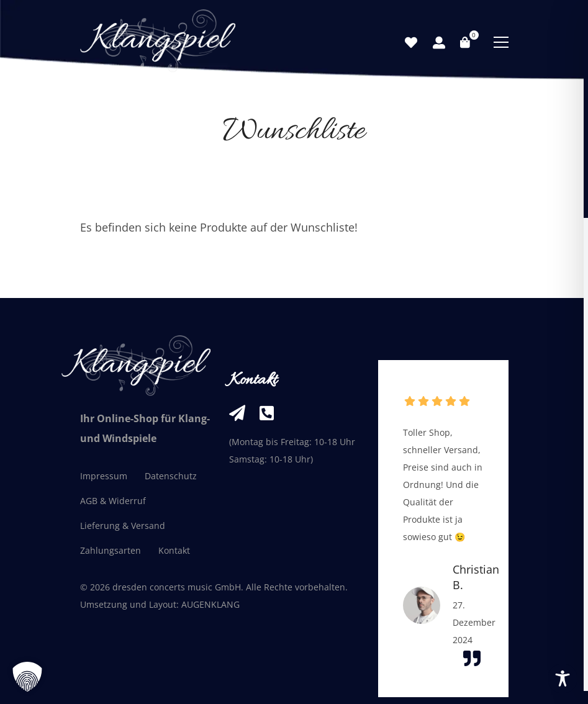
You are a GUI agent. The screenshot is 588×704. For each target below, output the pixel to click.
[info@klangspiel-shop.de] (237, 413)
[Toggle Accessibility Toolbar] (563, 679)
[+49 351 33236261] (267, 413)
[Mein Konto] (439, 43)
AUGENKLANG (210, 604)
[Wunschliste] (411, 43)
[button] (27, 677)
